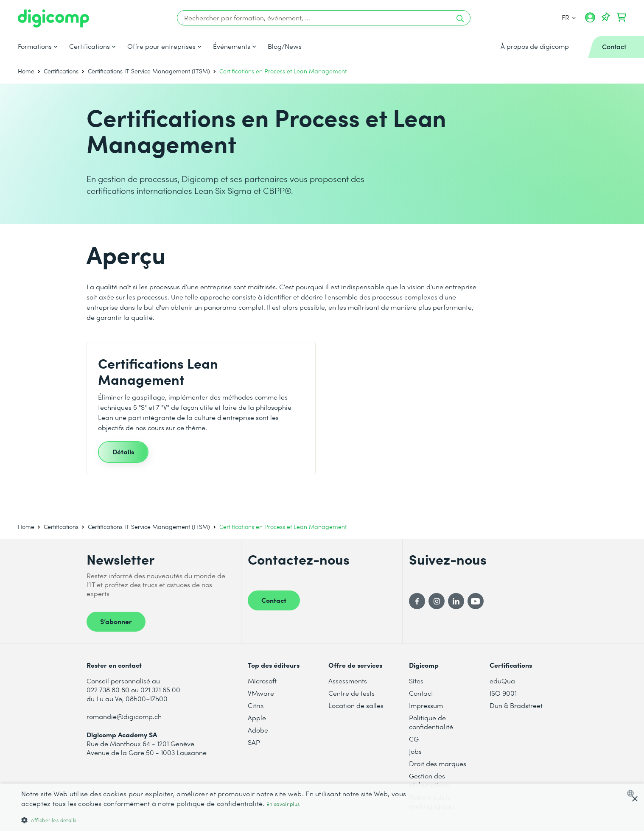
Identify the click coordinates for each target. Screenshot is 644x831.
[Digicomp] (53, 18)
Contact (274, 600)
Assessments (348, 681)
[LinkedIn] (456, 601)
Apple (257, 718)
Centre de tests (351, 693)
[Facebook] (417, 601)
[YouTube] (476, 601)
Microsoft (262, 681)
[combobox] (632, 793)
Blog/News (285, 46)
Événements (232, 46)
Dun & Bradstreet (516, 705)
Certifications (90, 46)
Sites (416, 681)
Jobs (415, 751)
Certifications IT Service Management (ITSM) (149, 71)
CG (414, 739)
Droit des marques (438, 763)
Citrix (256, 705)
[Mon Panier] (622, 17)
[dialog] (322, 807)
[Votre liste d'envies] (606, 17)
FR (568, 17)
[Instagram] (437, 601)
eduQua (502, 681)
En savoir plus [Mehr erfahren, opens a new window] (283, 804)
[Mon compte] (590, 20)
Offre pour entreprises (161, 46)
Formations (35, 46)
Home (26, 71)
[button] (215, 820)
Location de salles (356, 705)
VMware (261, 693)
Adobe (258, 730)
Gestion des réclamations (429, 780)
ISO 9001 (503, 693)
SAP (254, 742)
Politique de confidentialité (431, 722)
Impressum (426, 705)
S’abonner (116, 621)
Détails (123, 451)
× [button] (634, 799)
